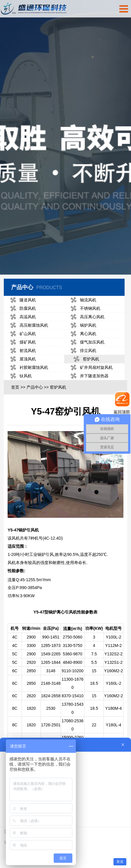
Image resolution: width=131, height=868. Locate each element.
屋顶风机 (22, 371)
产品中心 (35, 399)
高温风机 (22, 329)
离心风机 (82, 346)
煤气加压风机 (86, 354)
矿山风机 (22, 346)
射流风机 (22, 363)
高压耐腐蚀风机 (28, 338)
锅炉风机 (82, 338)
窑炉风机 (86, 371)
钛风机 (20, 388)
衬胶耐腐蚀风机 (28, 380)
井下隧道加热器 (88, 388)
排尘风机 (82, 363)
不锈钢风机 (84, 321)
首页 (15, 399)
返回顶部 (122, 412)
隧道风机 (22, 312)
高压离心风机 (86, 329)
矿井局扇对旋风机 (90, 380)
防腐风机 (22, 321)
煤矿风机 (22, 354)
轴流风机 (82, 312)
